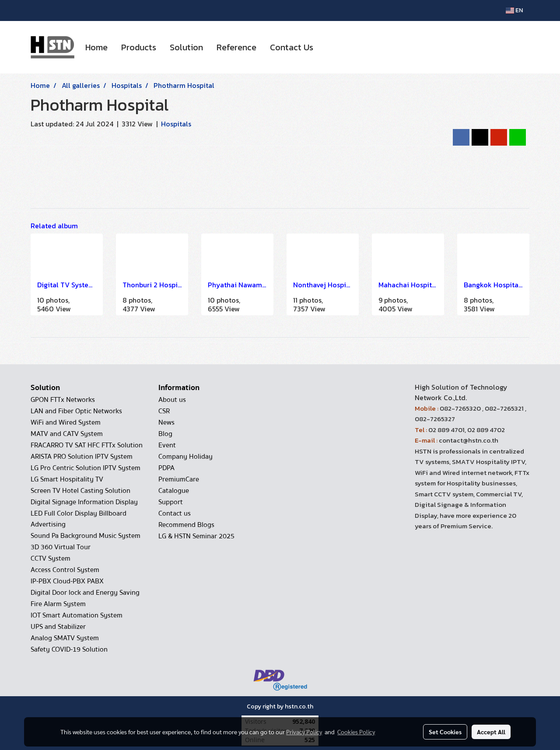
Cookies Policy (356, 732)
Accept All (491, 732)
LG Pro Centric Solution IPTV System (86, 468)
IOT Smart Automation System (77, 615)
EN (514, 10)
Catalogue (174, 491)
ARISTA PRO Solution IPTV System (82, 457)
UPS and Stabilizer (58, 627)
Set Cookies (445, 732)
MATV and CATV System (67, 434)
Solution (186, 47)
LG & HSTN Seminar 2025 (196, 536)
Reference (236, 47)
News (166, 422)
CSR (164, 411)
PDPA (166, 468)
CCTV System (51, 558)
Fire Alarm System (58, 604)
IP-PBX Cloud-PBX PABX (67, 581)
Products (139, 47)
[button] (328, 47)
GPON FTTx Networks (63, 400)
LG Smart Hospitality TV (67, 479)
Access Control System (65, 570)
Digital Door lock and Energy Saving (85, 593)
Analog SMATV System (65, 638)
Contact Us (292, 47)
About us (172, 400)
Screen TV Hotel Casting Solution (80, 491)
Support (171, 502)
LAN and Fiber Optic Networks (76, 411)
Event (167, 445)
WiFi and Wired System (66, 422)
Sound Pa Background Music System (86, 536)
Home (96, 47)
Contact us (175, 513)
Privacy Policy (304, 732)
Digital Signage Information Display (84, 502)
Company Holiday (185, 457)
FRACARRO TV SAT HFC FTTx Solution (87, 445)
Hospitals (176, 124)
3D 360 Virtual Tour (61, 547)
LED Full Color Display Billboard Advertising (79, 519)
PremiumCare (179, 479)
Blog (165, 434)
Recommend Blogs (186, 525)
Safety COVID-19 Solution (69, 649)
